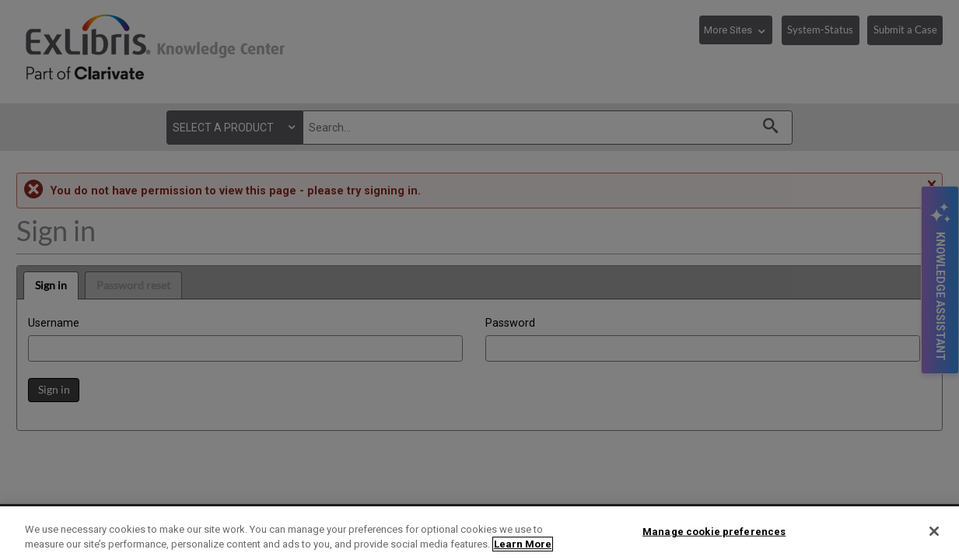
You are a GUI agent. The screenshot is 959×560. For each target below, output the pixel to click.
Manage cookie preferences (714, 532)
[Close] (934, 531)
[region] (479, 533)
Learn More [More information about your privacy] (523, 544)
